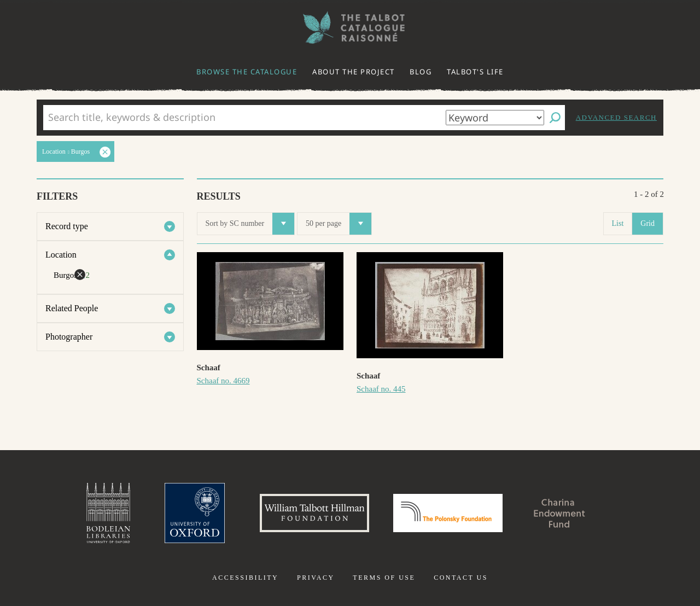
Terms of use (384, 578)
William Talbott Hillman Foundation (314, 513)
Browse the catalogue (247, 72)
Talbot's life (475, 72)
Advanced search (616, 117)
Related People (72, 308)
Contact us (461, 578)
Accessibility (245, 578)
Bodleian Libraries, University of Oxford (108, 513)
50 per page (339, 224)
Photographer (69, 337)
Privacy (316, 578)
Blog (421, 72)
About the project (354, 72)
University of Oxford (195, 513)
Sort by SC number (250, 224)
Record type (67, 226)
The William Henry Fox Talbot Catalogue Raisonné (350, 28)
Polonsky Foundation (448, 513)
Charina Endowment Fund (559, 513)
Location (61, 255)
